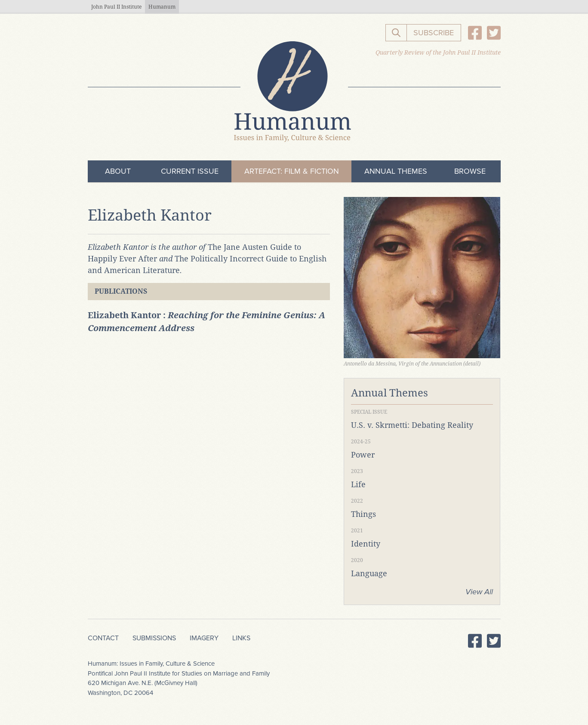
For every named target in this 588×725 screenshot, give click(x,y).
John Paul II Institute (116, 7)
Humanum (162, 7)
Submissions (154, 638)
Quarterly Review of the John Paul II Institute (438, 52)
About (118, 171)
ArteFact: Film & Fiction (292, 171)
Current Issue (190, 171)
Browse (470, 171)
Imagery (204, 638)
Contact (103, 638)
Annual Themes (396, 171)
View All (479, 592)
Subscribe (434, 33)
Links (241, 638)
